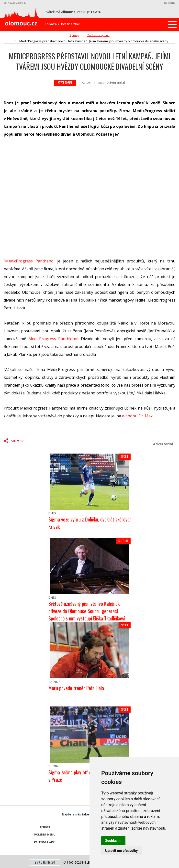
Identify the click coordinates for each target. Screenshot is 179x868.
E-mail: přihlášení (45, 862)
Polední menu (45, 834)
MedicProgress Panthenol (30, 261)
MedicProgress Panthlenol (53, 339)
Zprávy (74, 35)
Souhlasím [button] (113, 841)
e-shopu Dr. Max (137, 416)
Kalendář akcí (45, 842)
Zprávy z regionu (98, 35)
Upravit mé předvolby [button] (121, 851)
